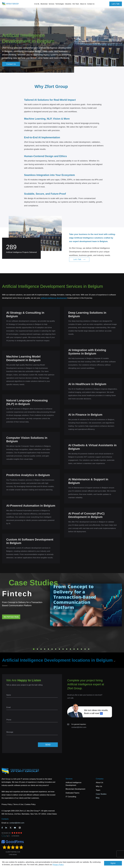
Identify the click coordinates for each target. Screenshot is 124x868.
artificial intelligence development (54, 298)
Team (98, 790)
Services (69, 779)
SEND (48, 745)
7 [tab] (56, 649)
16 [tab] (89, 649)
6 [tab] (52, 649)
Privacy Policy (58, 865)
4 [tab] (45, 649)
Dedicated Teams (73, 793)
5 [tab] (48, 649)
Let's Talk (116, 4)
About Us (99, 783)
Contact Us (91, 4)
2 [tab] (37, 649)
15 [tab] (85, 649)
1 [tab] (34, 649)
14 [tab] (81, 649)
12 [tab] (74, 649)
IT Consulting (71, 797)
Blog (98, 798)
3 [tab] (41, 649)
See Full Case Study (11, 617)
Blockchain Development (75, 789)
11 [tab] (70, 649)
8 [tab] (59, 649)
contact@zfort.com (79, 727)
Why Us (99, 786)
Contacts (5, 819)
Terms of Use (18, 804)
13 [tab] (78, 649)
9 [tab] (63, 649)
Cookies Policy (30, 804)
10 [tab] (67, 649)
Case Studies (101, 794)
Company (100, 779)
